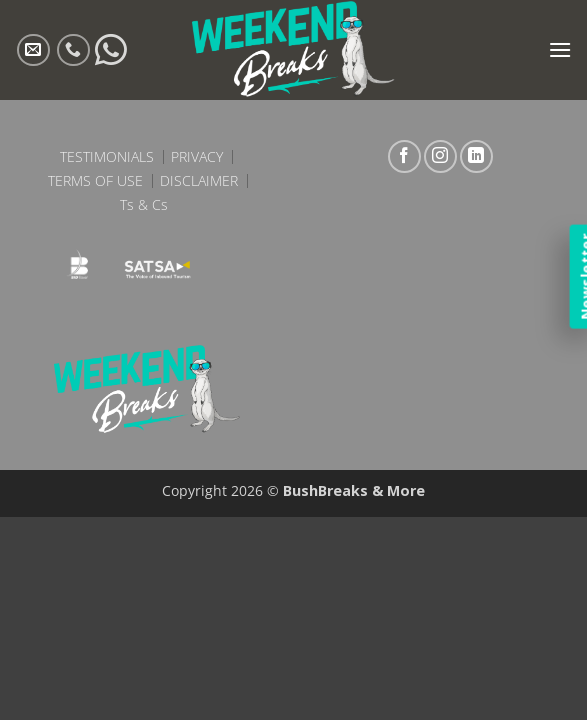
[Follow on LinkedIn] (476, 156)
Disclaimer (199, 181)
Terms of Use (95, 181)
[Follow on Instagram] (440, 156)
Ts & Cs (144, 205)
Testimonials (107, 157)
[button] (560, 49)
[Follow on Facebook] (404, 156)
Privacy (197, 157)
